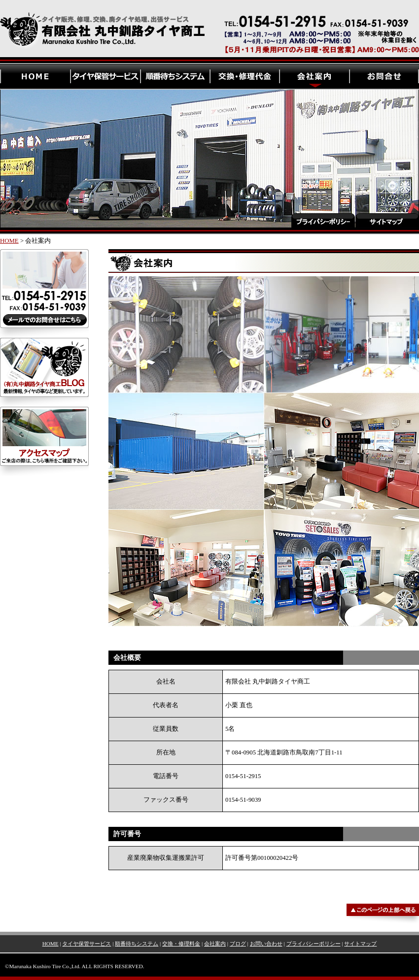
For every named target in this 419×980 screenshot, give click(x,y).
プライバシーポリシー (314, 944)
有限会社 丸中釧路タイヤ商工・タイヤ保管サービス (105, 76)
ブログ (238, 944)
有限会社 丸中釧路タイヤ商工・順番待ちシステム (175, 76)
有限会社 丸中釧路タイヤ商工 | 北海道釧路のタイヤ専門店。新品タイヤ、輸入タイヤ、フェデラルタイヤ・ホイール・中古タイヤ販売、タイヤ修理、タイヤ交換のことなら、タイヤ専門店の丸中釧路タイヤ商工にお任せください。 (209, 32)
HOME (9, 241)
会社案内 (215, 944)
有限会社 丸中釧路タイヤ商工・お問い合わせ (384, 76)
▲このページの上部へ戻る (209, 905)
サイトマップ (360, 944)
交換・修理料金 (181, 944)
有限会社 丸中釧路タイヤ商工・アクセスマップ (44, 441)
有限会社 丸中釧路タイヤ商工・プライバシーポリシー (323, 162)
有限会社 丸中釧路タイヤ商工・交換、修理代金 (244, 76)
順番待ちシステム (137, 944)
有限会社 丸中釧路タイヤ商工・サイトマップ (387, 162)
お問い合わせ (266, 944)
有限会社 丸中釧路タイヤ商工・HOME (35, 76)
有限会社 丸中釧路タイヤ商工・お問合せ (44, 294)
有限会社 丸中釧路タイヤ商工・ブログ (44, 372)
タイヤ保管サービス (87, 944)
